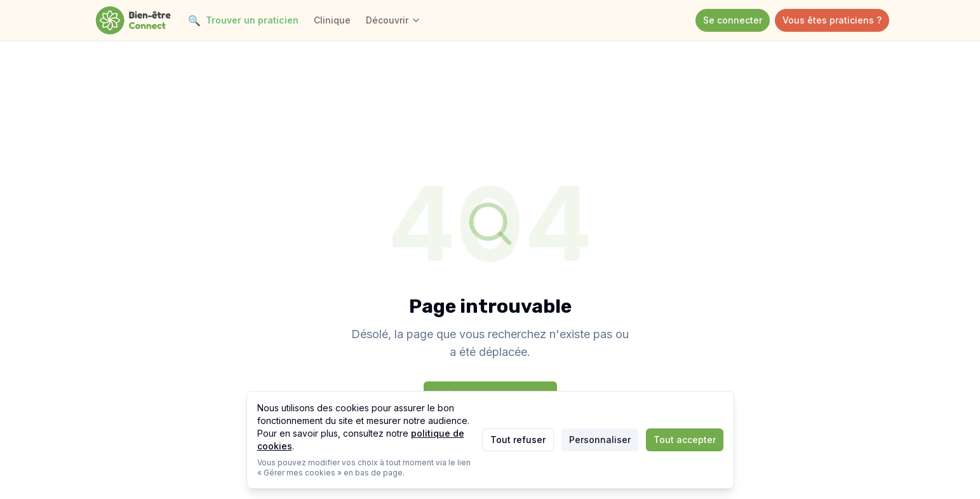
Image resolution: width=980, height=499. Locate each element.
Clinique (332, 20)
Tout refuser (518, 440)
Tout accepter (685, 440)
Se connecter (733, 20)
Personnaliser (600, 440)
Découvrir (393, 20)
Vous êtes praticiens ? (832, 20)
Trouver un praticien (243, 20)
